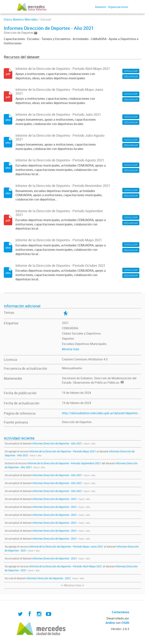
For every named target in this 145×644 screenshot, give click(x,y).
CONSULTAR (131, 71)
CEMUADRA (70, 328)
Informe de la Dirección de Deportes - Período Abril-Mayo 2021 (66, 566)
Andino (110, 623)
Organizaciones (118, 7)
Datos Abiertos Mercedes (21, 19)
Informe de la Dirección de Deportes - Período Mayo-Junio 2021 (66, 546)
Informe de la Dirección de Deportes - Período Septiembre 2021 (64, 463)
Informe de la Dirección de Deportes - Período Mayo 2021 (63, 451)
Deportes (68, 339)
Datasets (101, 7)
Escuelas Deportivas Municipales (84, 344)
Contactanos (120, 612)
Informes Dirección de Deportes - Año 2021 (57, 443)
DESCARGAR (131, 76)
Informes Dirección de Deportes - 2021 (55, 499)
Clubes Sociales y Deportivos (81, 333)
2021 (65, 323)
